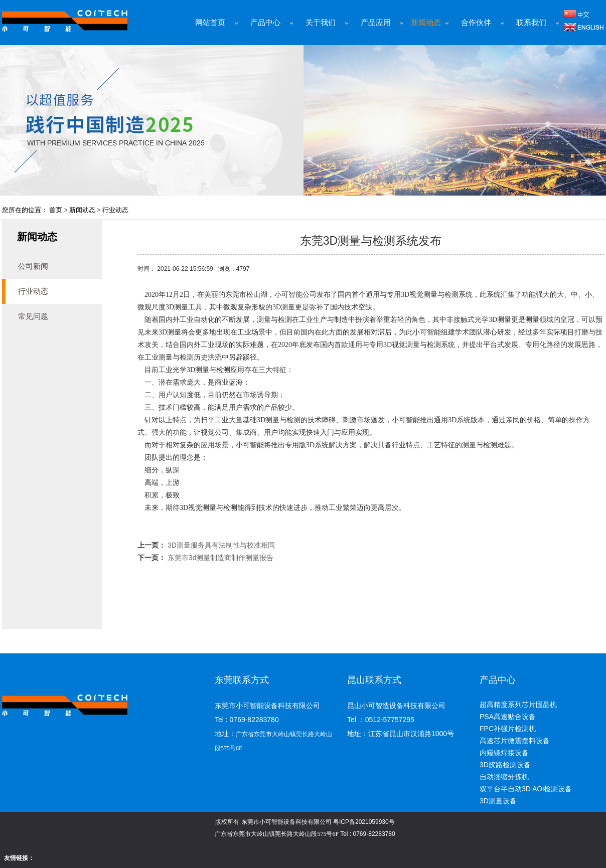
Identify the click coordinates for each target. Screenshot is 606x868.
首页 (56, 210)
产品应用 (376, 23)
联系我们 (531, 23)
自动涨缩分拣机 (504, 777)
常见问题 (33, 316)
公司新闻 (33, 266)
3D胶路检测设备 (505, 765)
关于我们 (321, 23)
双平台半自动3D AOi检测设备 (526, 789)
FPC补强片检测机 (508, 729)
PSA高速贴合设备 (508, 717)
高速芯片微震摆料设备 (515, 741)
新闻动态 (426, 23)
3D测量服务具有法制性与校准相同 (221, 545)
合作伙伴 (476, 23)
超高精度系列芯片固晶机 (518, 705)
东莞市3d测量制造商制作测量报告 (221, 558)
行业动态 (115, 210)
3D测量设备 (498, 801)
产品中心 (265, 23)
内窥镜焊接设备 (504, 753)
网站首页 (210, 23)
